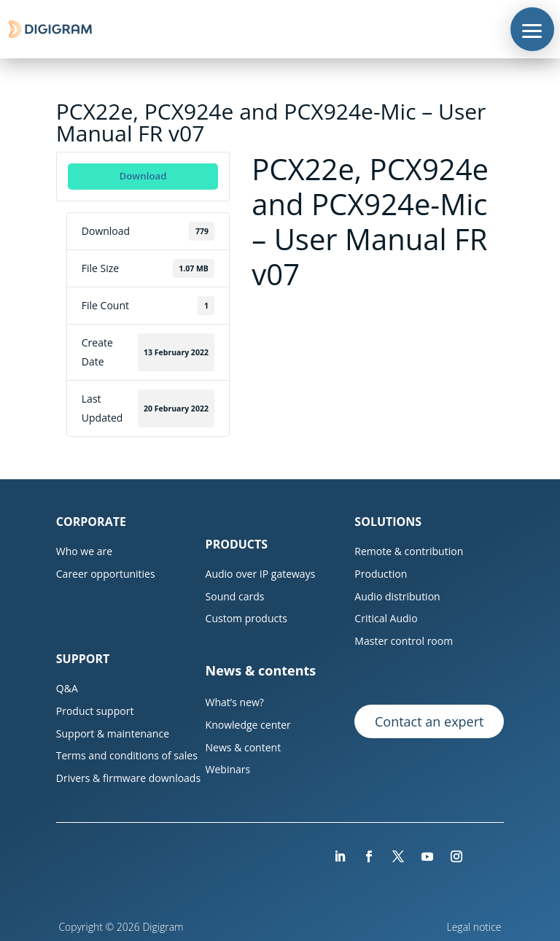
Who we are (84, 551)
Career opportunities (106, 574)
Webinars (228, 769)
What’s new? (235, 702)
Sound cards (235, 596)
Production (381, 574)
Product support (95, 711)
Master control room (404, 641)
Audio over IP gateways (261, 574)
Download (143, 176)
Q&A (67, 688)
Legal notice (476, 927)
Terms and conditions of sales (127, 755)
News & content (244, 747)
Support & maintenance (113, 733)
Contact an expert (429, 721)
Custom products (246, 618)
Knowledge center (248, 725)
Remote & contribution (409, 551)
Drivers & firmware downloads (128, 778)
